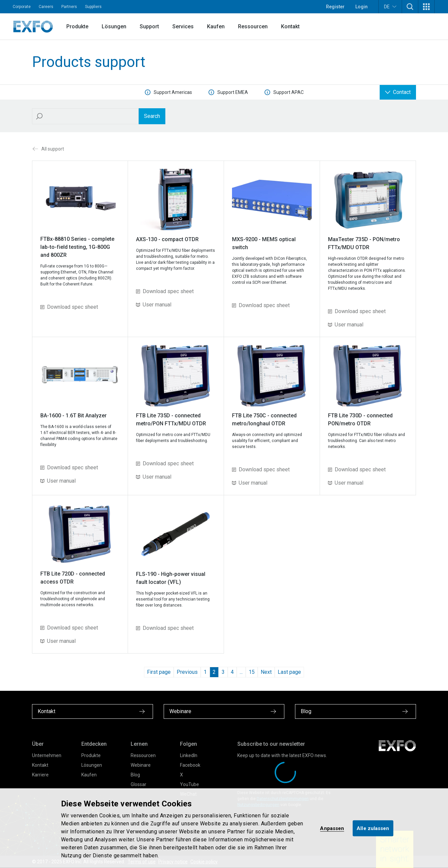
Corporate (22, 7)
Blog (135, 775)
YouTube (189, 784)
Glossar (138, 784)
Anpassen (332, 828)
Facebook (190, 765)
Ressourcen (253, 26)
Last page (289, 672)
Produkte (77, 26)
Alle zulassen (373, 828)
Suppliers (93, 7)
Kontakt (290, 26)
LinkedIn (189, 755)
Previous (187, 672)
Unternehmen (47, 755)
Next (266, 672)
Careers (46, 7)
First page (159, 672)
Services (183, 26)
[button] (410, 7)
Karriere (40, 775)
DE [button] (390, 6)
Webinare (141, 765)
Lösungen (114, 26)
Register (335, 7)
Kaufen (216, 26)
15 (252, 672)
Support (149, 26)
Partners (69, 7)
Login (361, 7)
